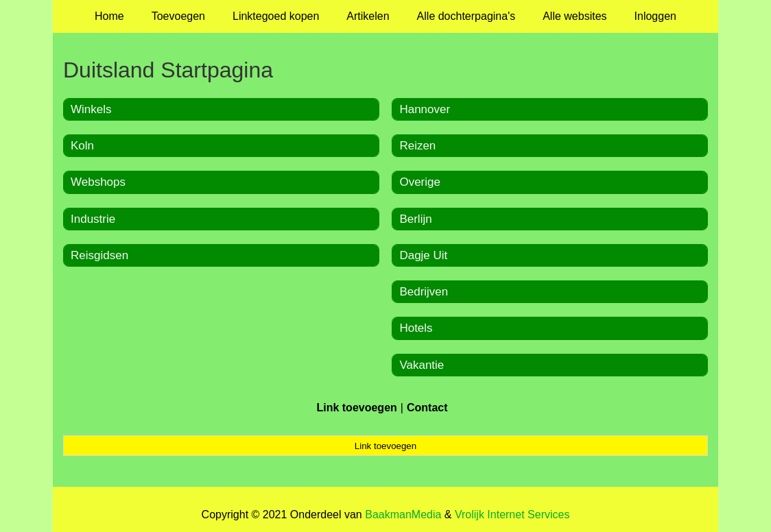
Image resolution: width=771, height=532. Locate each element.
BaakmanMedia (403, 515)
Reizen (417, 146)
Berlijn (415, 219)
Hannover (425, 109)
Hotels (416, 328)
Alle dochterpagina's (466, 16)
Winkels (91, 109)
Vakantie (422, 365)
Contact (427, 408)
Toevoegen (178, 16)
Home (109, 16)
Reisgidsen (99, 255)
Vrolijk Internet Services (512, 515)
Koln (82, 146)
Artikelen (368, 16)
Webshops (98, 182)
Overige (420, 182)
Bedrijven (424, 292)
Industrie (93, 219)
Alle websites (574, 16)
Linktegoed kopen (276, 16)
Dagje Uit (423, 255)
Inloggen (655, 16)
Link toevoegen (356, 408)
